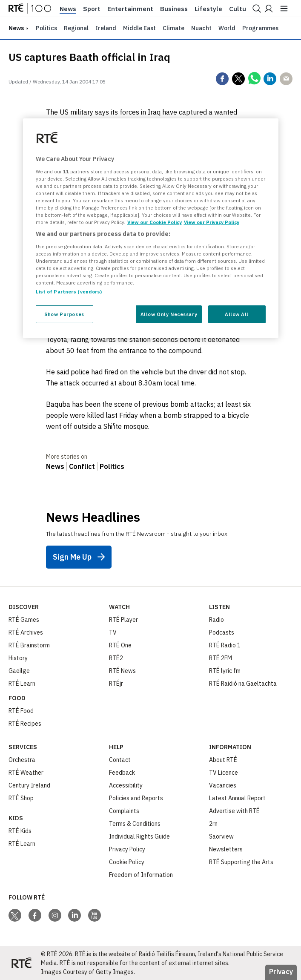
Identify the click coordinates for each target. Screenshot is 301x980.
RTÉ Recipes (25, 724)
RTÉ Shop (21, 798)
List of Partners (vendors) (69, 292)
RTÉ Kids (20, 831)
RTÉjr (116, 684)
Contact (120, 760)
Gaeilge (19, 671)
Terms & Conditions (135, 824)
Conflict (82, 466)
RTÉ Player (123, 620)
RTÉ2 (116, 658)
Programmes (260, 28)
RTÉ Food (21, 711)
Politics (46, 28)
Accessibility (126, 785)
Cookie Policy (127, 862)
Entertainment (130, 9)
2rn (213, 824)
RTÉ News (122, 671)
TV (113, 632)
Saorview (221, 836)
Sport (92, 9)
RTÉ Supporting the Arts (241, 862)
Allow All (237, 314)
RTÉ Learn (22, 684)
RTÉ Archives (26, 632)
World (227, 28)
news (16, 28)
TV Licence (224, 773)
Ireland (106, 28)
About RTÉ (223, 760)
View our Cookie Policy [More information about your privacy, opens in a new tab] (155, 222)
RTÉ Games (24, 620)
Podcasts (222, 632)
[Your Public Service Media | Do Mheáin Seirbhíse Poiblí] (21, 963)
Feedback (122, 773)
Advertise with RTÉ (234, 811)
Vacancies (223, 785)
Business (174, 9)
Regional (76, 28)
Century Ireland (29, 785)
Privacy (281, 971)
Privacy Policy (127, 849)
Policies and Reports (136, 798)
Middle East (139, 28)
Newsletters (226, 849)
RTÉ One (120, 645)
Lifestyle (208, 9)
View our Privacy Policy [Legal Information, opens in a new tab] (212, 222)
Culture (241, 9)
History (18, 658)
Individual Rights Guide (139, 836)
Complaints (124, 811)
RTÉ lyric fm (225, 671)
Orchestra (22, 760)
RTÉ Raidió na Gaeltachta (243, 684)
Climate (173, 28)
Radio (216, 620)
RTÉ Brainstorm (29, 645)
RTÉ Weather (26, 773)
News (68, 9)
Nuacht (201, 28)
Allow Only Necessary (169, 314)
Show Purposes (64, 314)
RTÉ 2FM (221, 658)
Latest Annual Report (237, 798)
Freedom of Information (141, 875)
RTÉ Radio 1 (225, 645)
